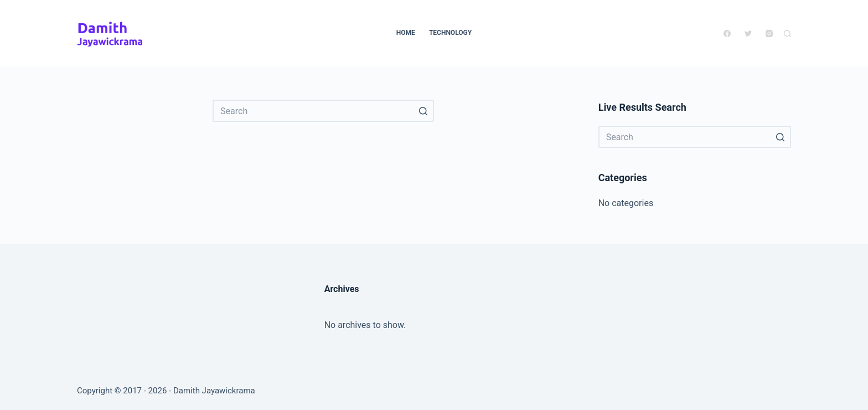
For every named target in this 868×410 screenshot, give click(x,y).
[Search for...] (323, 111)
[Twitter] (748, 34)
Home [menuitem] (406, 33)
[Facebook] (727, 34)
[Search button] (423, 111)
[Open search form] (787, 34)
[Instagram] (769, 34)
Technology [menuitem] (450, 33)
